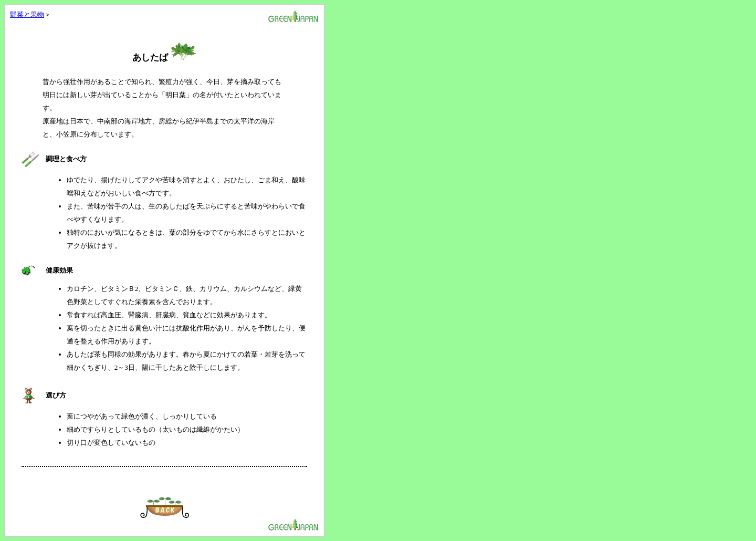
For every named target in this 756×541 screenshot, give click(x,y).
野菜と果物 (27, 14)
